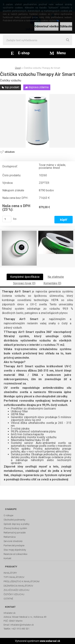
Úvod (18, 68)
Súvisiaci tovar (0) (24, 283)
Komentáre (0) (52, 283)
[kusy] (7, 219)
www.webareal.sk (50, 641)
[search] (68, 40)
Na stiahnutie (56, 277)
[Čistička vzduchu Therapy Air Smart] (37, 121)
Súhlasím (66, 26)
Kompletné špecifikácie (25, 277)
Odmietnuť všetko (46, 26)
